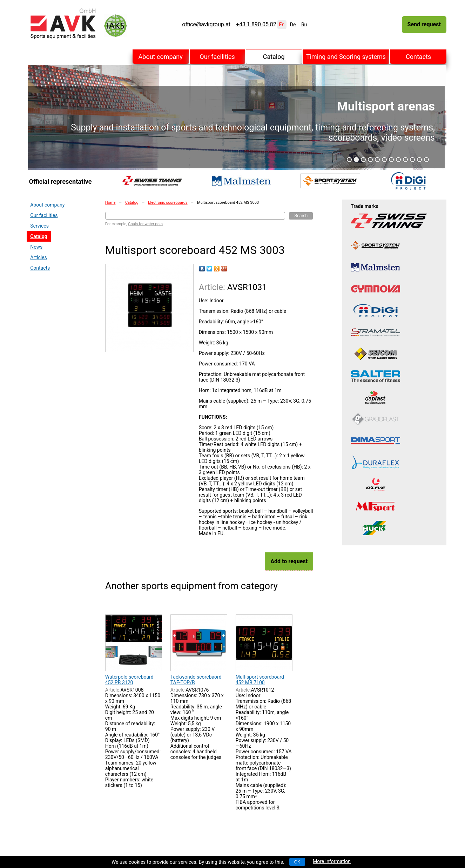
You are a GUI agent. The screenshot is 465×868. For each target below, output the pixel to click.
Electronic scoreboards (168, 203)
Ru (304, 25)
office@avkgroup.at (206, 25)
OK (297, 862)
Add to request (289, 561)
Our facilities (217, 57)
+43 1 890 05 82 (256, 25)
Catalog (274, 57)
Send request (424, 24)
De (293, 25)
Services (39, 226)
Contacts (418, 57)
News (36, 247)
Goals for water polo (145, 224)
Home (110, 203)
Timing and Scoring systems (346, 57)
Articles (39, 257)
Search (301, 216)
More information (332, 861)
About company (161, 57)
